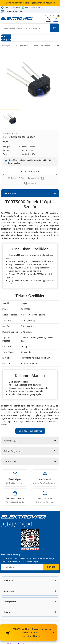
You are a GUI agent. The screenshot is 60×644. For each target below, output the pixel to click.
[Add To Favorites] (12, 178)
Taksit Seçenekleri (13, 451)
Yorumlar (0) (10, 441)
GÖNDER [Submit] (51, 567)
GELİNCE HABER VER (30, 171)
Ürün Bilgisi (10, 193)
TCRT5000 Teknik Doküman (30, 431)
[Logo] (17, 18)
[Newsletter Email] (30, 567)
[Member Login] (48, 18)
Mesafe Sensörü (29, 147)
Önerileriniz (10, 461)
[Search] (30, 28)
